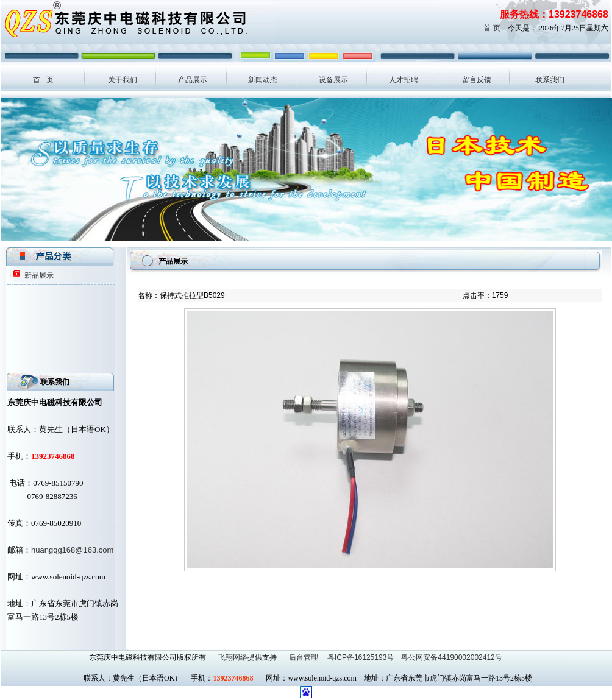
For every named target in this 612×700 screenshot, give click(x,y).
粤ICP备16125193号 (361, 657)
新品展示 (39, 275)
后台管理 (304, 657)
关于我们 (123, 80)
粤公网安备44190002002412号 (451, 657)
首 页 (492, 28)
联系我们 (550, 80)
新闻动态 (263, 80)
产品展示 (193, 80)
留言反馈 (477, 80)
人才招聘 (404, 80)
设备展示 (333, 80)
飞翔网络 (233, 657)
